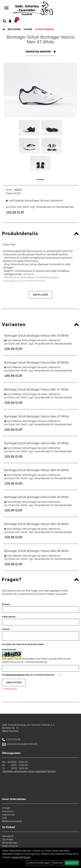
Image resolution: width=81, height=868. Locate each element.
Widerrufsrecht (10, 846)
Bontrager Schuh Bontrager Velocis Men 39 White (36, 336)
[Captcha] (40, 668)
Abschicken (14, 682)
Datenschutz (8, 815)
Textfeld (6, 629)
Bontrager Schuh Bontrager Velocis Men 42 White (36, 416)
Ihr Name (6, 604)
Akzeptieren (72, 863)
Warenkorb (8, 836)
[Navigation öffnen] (6, 8)
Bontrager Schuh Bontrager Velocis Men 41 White (36, 389)
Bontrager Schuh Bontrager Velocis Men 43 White (36, 443)
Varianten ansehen (38, 52)
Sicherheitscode (9, 650)
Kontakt (6, 808)
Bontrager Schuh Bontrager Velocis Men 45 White (36, 497)
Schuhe (28, 29)
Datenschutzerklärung (15, 675)
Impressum (8, 811)
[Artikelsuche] (4, 21)
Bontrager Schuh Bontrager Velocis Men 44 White (36, 470)
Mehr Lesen (40, 295)
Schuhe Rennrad (44, 29)
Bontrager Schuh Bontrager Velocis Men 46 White (36, 524)
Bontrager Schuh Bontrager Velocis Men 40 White (36, 363)
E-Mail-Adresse (9, 617)
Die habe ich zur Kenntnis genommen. (29, 675)
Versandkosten (10, 843)
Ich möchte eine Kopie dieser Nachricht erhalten (23, 644)
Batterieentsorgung (12, 821)
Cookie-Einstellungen (38, 863)
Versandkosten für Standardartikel (54, 207)
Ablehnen (57, 863)
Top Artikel (8, 839)
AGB (4, 818)
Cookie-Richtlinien (21, 857)
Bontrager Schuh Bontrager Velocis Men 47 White (41, 40)
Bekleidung (14, 29)
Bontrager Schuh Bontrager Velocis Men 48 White (36, 551)
